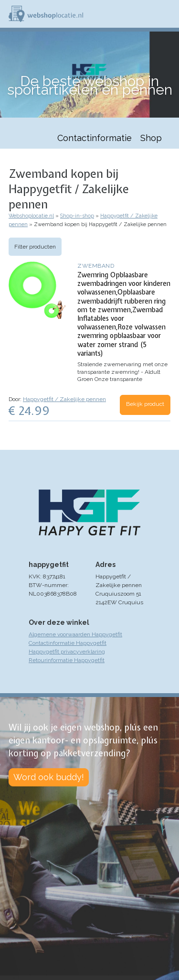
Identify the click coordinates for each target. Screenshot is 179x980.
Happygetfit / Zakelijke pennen (64, 399)
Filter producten (35, 247)
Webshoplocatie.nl (31, 216)
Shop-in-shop (77, 216)
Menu (168, 14)
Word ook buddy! (49, 777)
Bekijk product (145, 404)
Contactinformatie (95, 138)
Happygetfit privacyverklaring (67, 652)
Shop (151, 138)
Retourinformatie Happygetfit (67, 660)
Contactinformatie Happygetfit (68, 643)
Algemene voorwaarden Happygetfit (75, 634)
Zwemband (96, 266)
